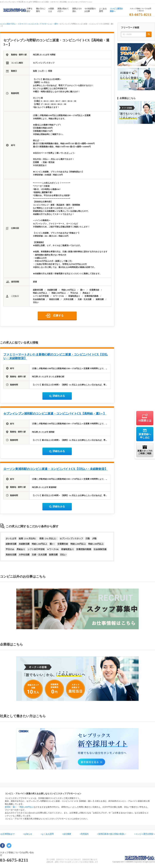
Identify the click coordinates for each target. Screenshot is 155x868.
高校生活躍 (11, 555)
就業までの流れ (77, 10)
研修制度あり (68, 549)
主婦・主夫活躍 (39, 555)
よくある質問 (103, 10)
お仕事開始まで (7, 834)
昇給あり (21, 549)
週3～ (52, 544)
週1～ (15, 807)
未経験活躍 (24, 544)
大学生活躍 (24, 555)
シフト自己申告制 (36, 549)
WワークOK (53, 549)
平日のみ (10, 549)
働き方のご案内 (41, 10)
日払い (63, 555)
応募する (58, 316)
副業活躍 (53, 555)
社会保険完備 (100, 549)
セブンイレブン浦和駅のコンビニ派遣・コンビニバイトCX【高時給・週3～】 (55, 414)
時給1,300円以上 (96, 544)
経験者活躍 (11, 544)
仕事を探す (30, 10)
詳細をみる (57, 396)
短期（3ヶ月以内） (28, 538)
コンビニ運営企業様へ (116, 10)
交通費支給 (63, 544)
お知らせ (28, 834)
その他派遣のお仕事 (90, 10)
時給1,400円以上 (27, 807)
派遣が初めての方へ (63, 10)
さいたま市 (11, 538)
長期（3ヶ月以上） (48, 538)
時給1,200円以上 (78, 544)
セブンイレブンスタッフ (71, 538)
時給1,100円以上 (39, 544)
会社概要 (67, 834)
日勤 (88, 538)
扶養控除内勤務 (84, 549)
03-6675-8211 (141, 15)
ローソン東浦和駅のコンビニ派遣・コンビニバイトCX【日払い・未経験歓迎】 (55, 469)
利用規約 (84, 834)
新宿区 (8, 807)
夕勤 (94, 538)
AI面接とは (51, 10)
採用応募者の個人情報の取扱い (112, 834)
